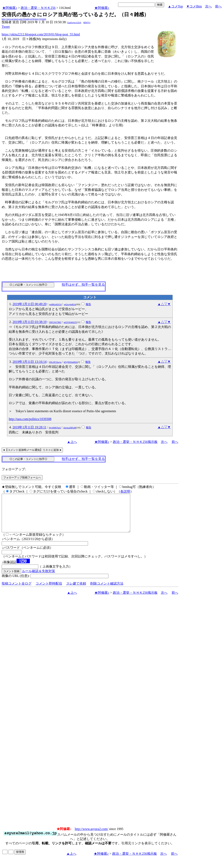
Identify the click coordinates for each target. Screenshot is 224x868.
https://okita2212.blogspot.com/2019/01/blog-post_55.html (41, 34)
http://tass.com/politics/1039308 (30, 419)
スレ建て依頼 (76, 591)
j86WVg (87, 23)
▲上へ (72, 442)
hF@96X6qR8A (71, 362)
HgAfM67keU (55, 428)
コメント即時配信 (49, 591)
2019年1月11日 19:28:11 (29, 427)
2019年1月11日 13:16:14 (29, 362)
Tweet (6, 27)
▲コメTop (175, 6)
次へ (208, 6)
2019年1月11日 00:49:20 (29, 304)
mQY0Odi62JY (70, 322)
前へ (218, 6)
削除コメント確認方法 (107, 591)
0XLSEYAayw (55, 362)
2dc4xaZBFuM (70, 428)
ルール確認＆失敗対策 (39, 578)
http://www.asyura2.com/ (92, 836)
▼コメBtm (194, 6)
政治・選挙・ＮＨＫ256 (38, 8)
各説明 (125, 491)
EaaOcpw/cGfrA (74, 23)
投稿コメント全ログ (17, 591)
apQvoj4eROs (70, 304)
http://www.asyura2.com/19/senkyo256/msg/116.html (24, 19)
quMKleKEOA (55, 304)
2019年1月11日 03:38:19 (29, 322)
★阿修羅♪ (10, 8)
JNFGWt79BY (55, 322)
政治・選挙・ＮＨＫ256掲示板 (135, 442)
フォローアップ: (14, 469)
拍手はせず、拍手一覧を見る (83, 285)
